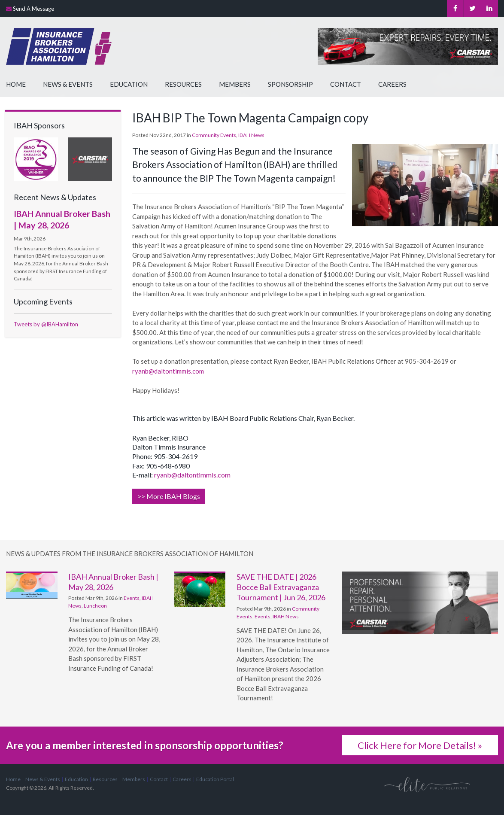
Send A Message (33, 9)
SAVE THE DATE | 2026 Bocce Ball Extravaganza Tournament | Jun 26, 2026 (281, 587)
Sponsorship (290, 84)
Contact (346, 84)
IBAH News (251, 135)
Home (16, 84)
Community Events (214, 135)
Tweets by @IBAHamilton (46, 324)
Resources (183, 84)
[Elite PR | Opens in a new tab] (427, 784)
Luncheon (95, 606)
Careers (392, 84)
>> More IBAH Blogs (169, 496)
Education (129, 84)
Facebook (454, 9)
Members (235, 84)
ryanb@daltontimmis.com (168, 371)
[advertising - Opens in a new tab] (90, 158)
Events (132, 598)
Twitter (472, 9)
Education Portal (215, 779)
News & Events (68, 84)
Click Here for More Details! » (420, 745)
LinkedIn (489, 9)
